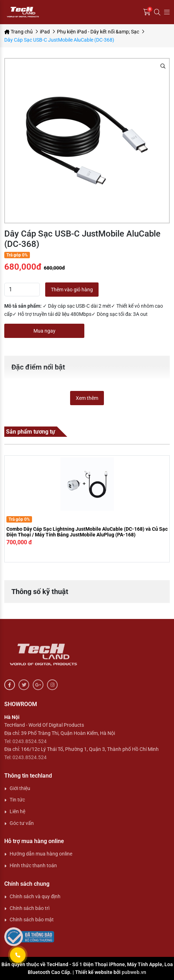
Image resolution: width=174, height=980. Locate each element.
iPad (45, 32)
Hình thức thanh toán (33, 865)
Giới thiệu (20, 788)
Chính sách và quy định (35, 896)
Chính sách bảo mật (32, 920)
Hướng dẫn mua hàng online (41, 854)
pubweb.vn (134, 972)
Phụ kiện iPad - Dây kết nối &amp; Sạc (98, 32)
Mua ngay (44, 331)
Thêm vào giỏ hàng (72, 290)
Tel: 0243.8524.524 (25, 741)
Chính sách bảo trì (30, 908)
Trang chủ (19, 32)
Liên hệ (17, 811)
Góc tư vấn (22, 823)
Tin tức (17, 800)
